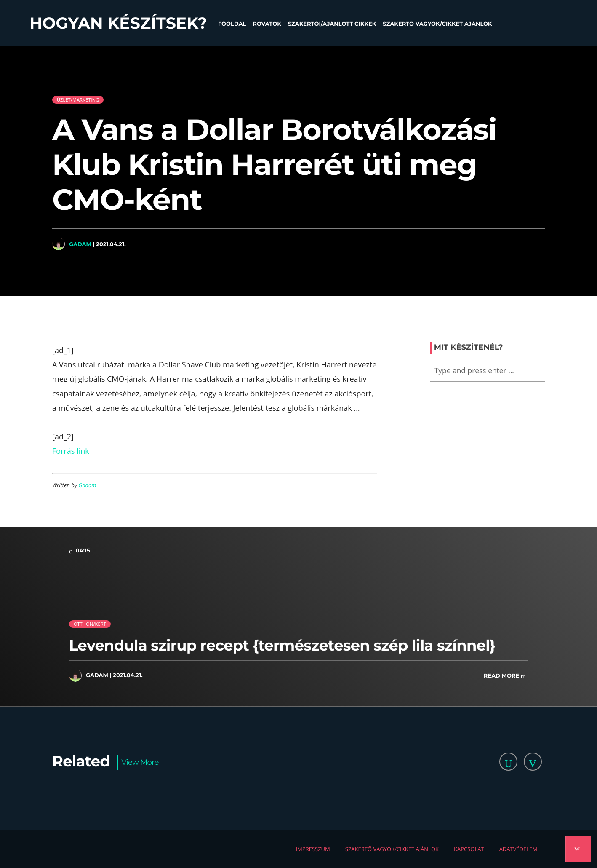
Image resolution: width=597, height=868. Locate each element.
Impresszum (313, 849)
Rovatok (267, 24)
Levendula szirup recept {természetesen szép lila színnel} (282, 645)
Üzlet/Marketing (78, 100)
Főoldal (232, 24)
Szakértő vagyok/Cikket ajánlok (437, 24)
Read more (505, 676)
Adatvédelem (518, 849)
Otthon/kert (90, 624)
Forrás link (71, 451)
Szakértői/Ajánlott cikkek (332, 24)
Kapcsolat (469, 849)
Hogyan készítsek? (118, 23)
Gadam (80, 244)
